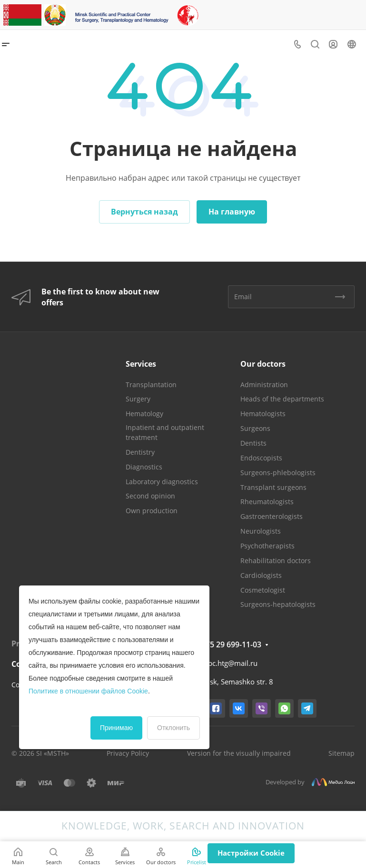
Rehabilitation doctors (276, 561)
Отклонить (173, 728)
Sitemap (341, 753)
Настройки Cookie (251, 853)
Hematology (144, 414)
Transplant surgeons (273, 487)
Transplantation (151, 385)
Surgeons (255, 428)
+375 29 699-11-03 (229, 644)
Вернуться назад (144, 212)
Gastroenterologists (272, 516)
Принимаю (116, 728)
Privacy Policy (128, 753)
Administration (264, 385)
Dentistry (140, 452)
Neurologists (261, 531)
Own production (152, 511)
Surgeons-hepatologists (278, 604)
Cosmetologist (263, 590)
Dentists (253, 443)
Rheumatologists (267, 502)
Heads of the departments (282, 399)
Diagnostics (144, 467)
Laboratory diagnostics (162, 482)
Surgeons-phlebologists (278, 473)
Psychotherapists (267, 546)
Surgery (138, 399)
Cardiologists (261, 575)
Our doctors (263, 364)
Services (141, 364)
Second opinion (150, 496)
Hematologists (263, 414)
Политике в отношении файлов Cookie (88, 691)
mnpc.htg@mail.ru (227, 663)
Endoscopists (261, 458)
